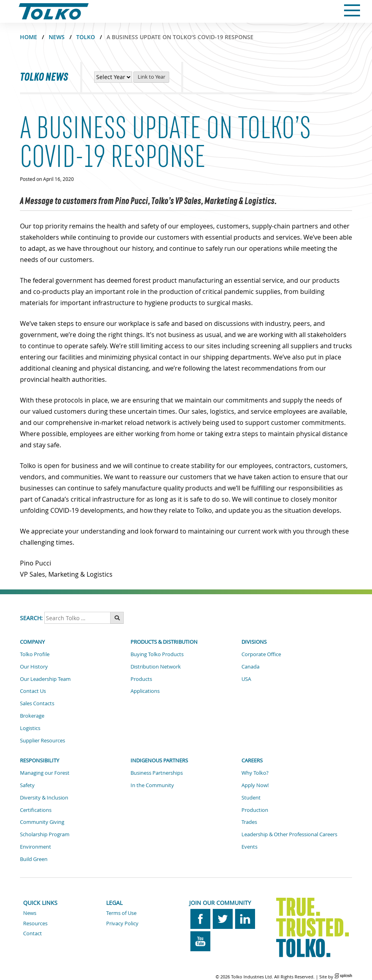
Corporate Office (261, 654)
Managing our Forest (45, 773)
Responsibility (40, 760)
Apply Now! (255, 785)
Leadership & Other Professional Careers (289, 834)
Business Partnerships (157, 773)
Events (249, 847)
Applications (145, 691)
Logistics (30, 728)
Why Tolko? (255, 773)
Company (32, 642)
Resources (35, 923)
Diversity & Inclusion (44, 797)
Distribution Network (156, 667)
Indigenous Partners (159, 760)
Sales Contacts (37, 703)
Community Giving (42, 822)
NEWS (57, 37)
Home (29, 37)
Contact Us (33, 691)
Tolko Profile (35, 654)
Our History (34, 667)
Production (255, 810)
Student (251, 797)
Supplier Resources (43, 740)
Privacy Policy (122, 923)
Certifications (36, 810)
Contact (33, 933)
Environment (36, 847)
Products (141, 679)
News (30, 913)
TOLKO (86, 37)
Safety (27, 785)
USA (246, 679)
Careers (252, 760)
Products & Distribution (164, 642)
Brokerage (32, 716)
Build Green (34, 859)
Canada (250, 667)
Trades (249, 822)
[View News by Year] (113, 77)
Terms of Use (121, 913)
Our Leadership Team (45, 679)
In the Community (152, 785)
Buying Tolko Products (157, 654)
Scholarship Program (45, 834)
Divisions (254, 642)
